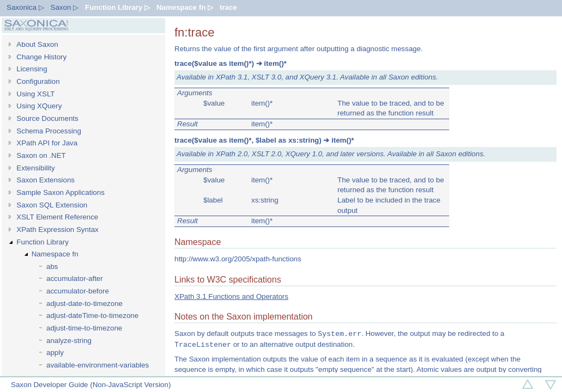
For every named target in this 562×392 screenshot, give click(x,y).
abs (52, 267)
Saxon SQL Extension (52, 205)
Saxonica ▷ (25, 7)
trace (228, 7)
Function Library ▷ (117, 7)
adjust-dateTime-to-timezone (92, 316)
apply (55, 353)
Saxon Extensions (46, 180)
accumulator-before (78, 291)
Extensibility (35, 168)
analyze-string (69, 341)
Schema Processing (49, 131)
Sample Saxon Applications (61, 192)
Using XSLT (35, 94)
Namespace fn (55, 254)
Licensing (32, 69)
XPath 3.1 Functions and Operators (231, 296)
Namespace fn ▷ (185, 7)
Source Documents (47, 118)
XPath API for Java (47, 143)
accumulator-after (75, 278)
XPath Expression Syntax (57, 229)
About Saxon (37, 44)
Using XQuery (39, 106)
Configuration (38, 81)
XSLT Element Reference (57, 217)
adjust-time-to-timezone (84, 328)
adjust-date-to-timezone (84, 304)
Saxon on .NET (41, 155)
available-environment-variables (98, 365)
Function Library (43, 242)
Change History (41, 57)
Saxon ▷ (65, 7)
